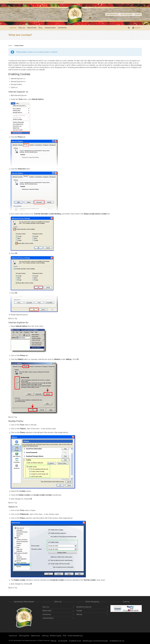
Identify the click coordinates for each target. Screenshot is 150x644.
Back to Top (13, 318)
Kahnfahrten (62, 28)
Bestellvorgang (56, 636)
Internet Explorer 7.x (18, 79)
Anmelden (138, 14)
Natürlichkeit (32, 28)
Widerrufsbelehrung (75, 636)
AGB (64, 636)
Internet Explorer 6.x (18, 82)
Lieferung (45, 636)
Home (10, 46)
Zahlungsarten (24, 636)
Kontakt (79, 611)
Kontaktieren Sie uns (117, 641)
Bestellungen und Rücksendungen (95, 641)
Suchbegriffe (63, 641)
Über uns (22, 28)
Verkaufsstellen (50, 28)
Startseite (13, 28)
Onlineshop (47, 614)
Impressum (13, 636)
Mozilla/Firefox (16, 84)
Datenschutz (35, 636)
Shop (40, 28)
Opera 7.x (14, 87)
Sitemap (79, 614)
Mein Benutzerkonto (112, 14)
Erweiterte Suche (75, 641)
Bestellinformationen (84, 607)
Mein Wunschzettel (127, 14)
